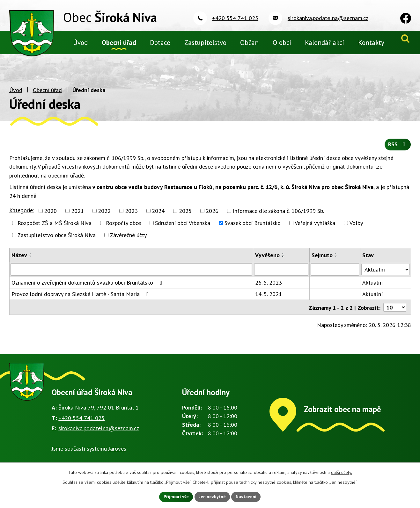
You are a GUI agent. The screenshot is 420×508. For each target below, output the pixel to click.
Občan (249, 43)
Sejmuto (322, 259)
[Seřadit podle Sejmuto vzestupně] (336, 258)
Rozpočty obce (123, 227)
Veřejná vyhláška (315, 227)
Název (19, 259)
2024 (158, 215)
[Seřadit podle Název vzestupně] (31, 258)
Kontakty (371, 43)
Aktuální (372, 286)
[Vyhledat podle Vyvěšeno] (281, 273)
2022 (104, 215)
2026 (212, 215)
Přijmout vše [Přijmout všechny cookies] (176, 497)
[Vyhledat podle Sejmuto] (335, 273)
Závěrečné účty (128, 239)
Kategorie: (22, 214)
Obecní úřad (47, 94)
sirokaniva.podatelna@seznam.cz (99, 432)
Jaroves (117, 452)
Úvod (16, 94)
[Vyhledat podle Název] (131, 273)
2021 (77, 215)
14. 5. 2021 (269, 298)
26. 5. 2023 (269, 286)
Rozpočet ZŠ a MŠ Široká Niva (55, 227)
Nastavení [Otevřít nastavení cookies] (247, 497)
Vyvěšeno (267, 259)
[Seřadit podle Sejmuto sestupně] (336, 260)
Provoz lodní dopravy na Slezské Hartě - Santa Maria (81, 298)
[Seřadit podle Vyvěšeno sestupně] (283, 260)
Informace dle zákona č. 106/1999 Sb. (278, 215)
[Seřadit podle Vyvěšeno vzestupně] (283, 258)
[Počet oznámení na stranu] (395, 311)
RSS (398, 148)
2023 (131, 215)
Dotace (160, 43)
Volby (356, 227)
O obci (282, 43)
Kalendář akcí (324, 43)
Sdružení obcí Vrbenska (183, 227)
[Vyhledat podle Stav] (385, 273)
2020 (50, 215)
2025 (185, 215)
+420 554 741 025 (81, 421)
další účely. (342, 472)
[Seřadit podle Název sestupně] (31, 260)
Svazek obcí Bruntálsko (253, 227)
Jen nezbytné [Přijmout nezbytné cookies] (212, 497)
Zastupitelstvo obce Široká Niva (57, 239)
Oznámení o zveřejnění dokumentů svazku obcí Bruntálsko (88, 286)
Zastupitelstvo (205, 43)
